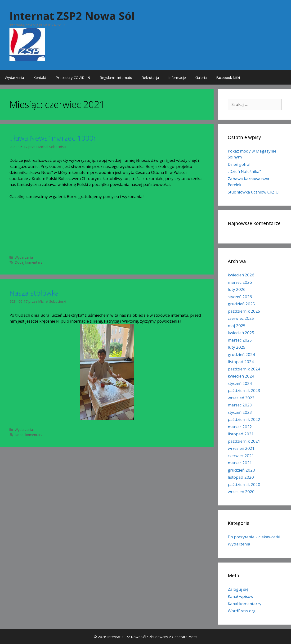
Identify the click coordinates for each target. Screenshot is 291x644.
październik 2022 (244, 419)
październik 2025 (244, 311)
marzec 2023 (240, 405)
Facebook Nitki (228, 77)
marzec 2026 (240, 282)
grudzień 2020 (241, 470)
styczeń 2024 (240, 383)
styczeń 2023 (240, 412)
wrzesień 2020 (241, 492)
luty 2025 (237, 347)
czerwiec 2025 (241, 318)
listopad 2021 (241, 434)
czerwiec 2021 (241, 456)
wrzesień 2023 (241, 398)
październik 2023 (244, 390)
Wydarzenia (14, 77)
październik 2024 (244, 369)
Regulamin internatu (116, 77)
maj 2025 (237, 326)
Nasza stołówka (34, 293)
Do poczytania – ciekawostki (254, 537)
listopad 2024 (241, 362)
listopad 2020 (241, 477)
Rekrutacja (150, 77)
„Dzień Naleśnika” (244, 171)
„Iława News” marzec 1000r (53, 138)
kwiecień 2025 (241, 333)
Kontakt (40, 77)
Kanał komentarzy (245, 604)
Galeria (201, 77)
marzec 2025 (240, 340)
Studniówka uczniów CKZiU (253, 192)
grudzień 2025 (241, 304)
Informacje (177, 77)
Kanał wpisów (241, 596)
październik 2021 (244, 441)
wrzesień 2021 (241, 448)
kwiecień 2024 (241, 376)
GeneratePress (185, 637)
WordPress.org (242, 611)
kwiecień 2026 (241, 275)
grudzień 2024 (241, 354)
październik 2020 (244, 484)
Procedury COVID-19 (73, 77)
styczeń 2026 (240, 297)
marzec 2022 (240, 427)
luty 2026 (237, 289)
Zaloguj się (238, 589)
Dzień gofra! (239, 164)
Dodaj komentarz (29, 262)
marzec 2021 (240, 463)
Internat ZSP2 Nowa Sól (72, 16)
